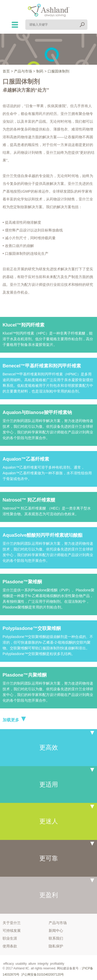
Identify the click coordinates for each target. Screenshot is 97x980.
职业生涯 (10, 938)
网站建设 (63, 968)
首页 (6, 71)
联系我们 (56, 938)
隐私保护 (56, 946)
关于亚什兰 (12, 923)
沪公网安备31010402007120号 (43, 975)
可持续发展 (12, 931)
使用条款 (10, 946)
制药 (40, 71)
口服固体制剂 (58, 71)
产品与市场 (23, 71)
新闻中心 (56, 931)
